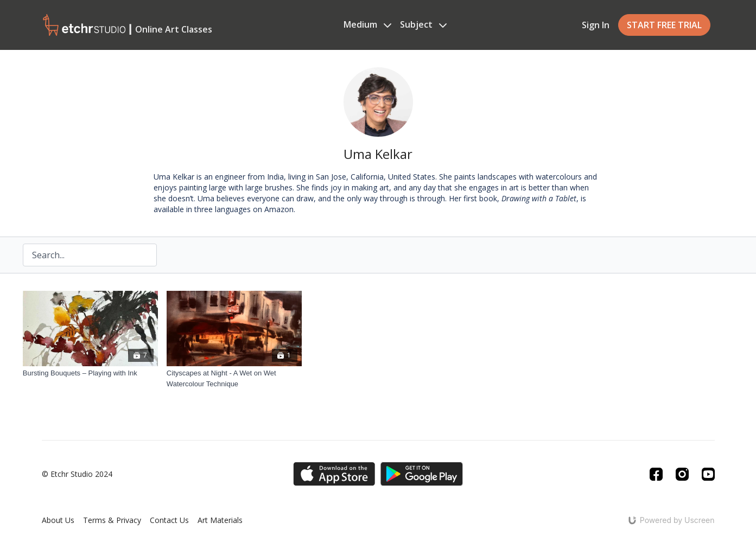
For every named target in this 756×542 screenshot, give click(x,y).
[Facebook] (656, 474)
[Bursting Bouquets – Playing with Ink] (90, 373)
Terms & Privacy (112, 520)
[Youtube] (708, 474)
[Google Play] (422, 474)
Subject (423, 24)
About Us (58, 520)
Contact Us (169, 520)
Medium (367, 24)
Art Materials (220, 520)
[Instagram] (682, 474)
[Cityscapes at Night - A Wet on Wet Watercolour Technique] (234, 378)
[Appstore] (334, 474)
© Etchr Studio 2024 (77, 474)
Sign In (596, 25)
